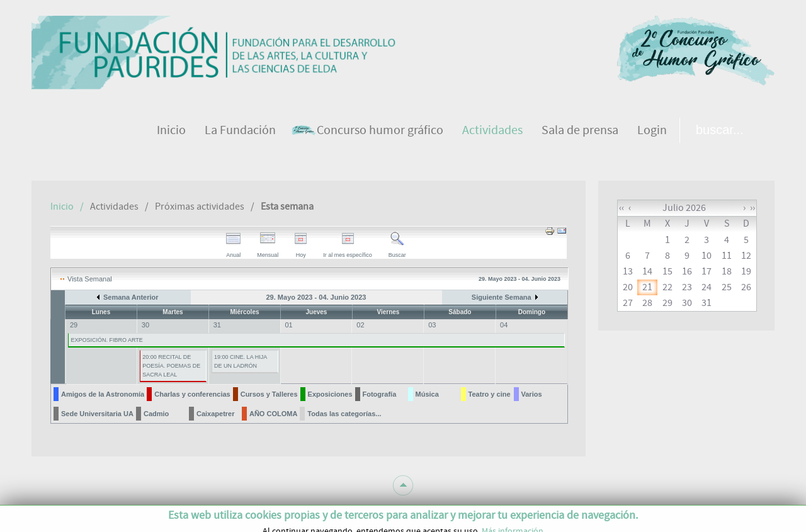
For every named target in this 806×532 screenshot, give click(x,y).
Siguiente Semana (502, 297)
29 (74, 325)
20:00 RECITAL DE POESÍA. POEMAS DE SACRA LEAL (171, 366)
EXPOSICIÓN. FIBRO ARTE (106, 340)
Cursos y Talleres (269, 394)
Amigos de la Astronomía (103, 394)
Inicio (62, 207)
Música (427, 394)
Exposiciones (330, 394)
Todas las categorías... (344, 414)
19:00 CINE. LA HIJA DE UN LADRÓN (241, 361)
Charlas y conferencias (192, 394)
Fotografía (380, 394)
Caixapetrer (216, 414)
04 (504, 325)
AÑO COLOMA (273, 414)
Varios (532, 394)
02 (360, 325)
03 (432, 325)
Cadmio (156, 414)
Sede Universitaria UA (97, 414)
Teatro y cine (490, 394)
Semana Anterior (131, 297)
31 (217, 325)
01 (289, 325)
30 (145, 325)
